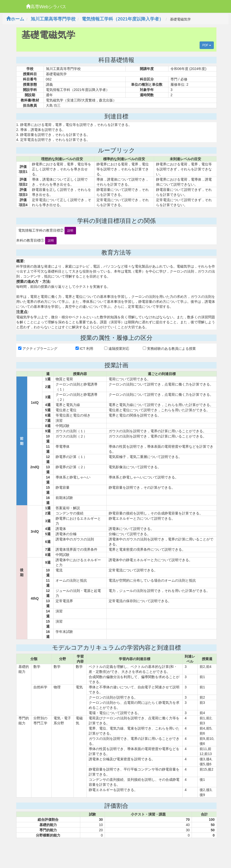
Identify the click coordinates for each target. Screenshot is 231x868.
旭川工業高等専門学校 (53, 19)
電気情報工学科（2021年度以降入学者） (123, 19)
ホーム (15, 19)
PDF (207, 45)
